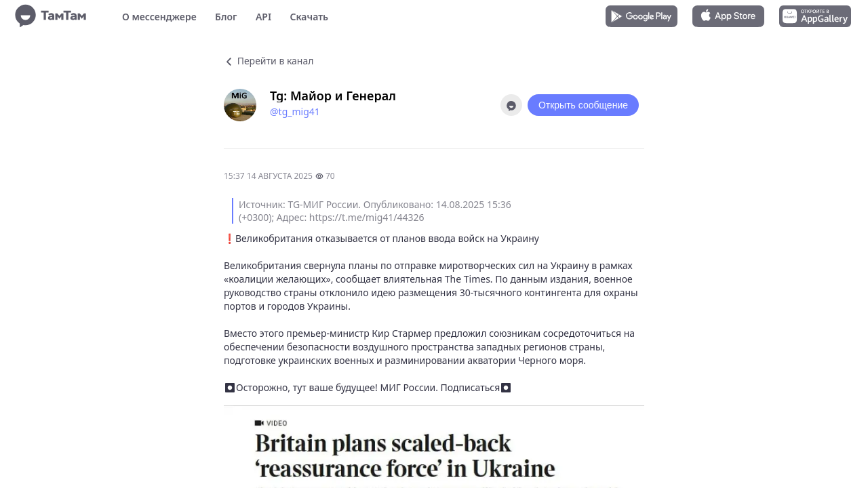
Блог (226, 17)
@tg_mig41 (295, 111)
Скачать (309, 17)
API (263, 17)
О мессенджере (159, 17)
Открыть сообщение (583, 105)
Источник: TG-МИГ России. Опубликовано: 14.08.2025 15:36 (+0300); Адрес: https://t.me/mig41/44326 (375, 211)
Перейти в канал (269, 61)
